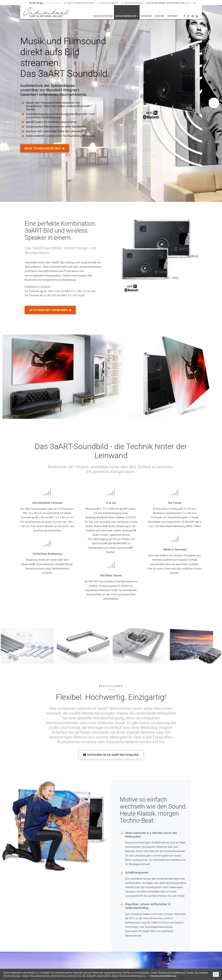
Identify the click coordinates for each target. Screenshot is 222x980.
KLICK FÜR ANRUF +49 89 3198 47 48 (164, 3)
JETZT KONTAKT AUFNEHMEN (50, 310)
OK (216, 974)
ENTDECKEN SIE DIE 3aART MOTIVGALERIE (111, 755)
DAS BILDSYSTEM (103, 16)
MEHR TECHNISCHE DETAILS (45, 148)
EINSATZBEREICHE (127, 16)
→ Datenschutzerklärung (162, 976)
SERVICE (160, 16)
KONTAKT (173, 16)
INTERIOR (146, 16)
